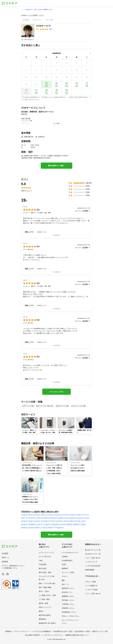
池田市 (51, 515)
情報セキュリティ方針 (100, 631)
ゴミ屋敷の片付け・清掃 (47, 595)
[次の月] (90, 53)
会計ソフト (66, 584)
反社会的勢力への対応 (82, 631)
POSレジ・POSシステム (70, 616)
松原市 (80, 518)
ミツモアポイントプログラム (52, 635)
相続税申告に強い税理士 (47, 623)
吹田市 (58, 515)
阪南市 (57, 524)
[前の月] (23, 53)
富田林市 (54, 518)
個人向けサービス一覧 (93, 550)
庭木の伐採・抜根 (45, 572)
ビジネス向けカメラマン (70, 553)
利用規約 (8, 631)
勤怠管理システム (68, 588)
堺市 (30, 515)
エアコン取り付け (45, 557)
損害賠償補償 (90, 570)
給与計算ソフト (67, 592)
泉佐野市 (46, 518)
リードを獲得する (91, 586)
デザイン (65, 576)
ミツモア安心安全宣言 (93, 566)
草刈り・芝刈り (44, 591)
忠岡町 (83, 524)
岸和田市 (37, 515)
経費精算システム (68, 596)
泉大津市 (65, 515)
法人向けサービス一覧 (93, 554)
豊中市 (45, 515)
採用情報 (5, 562)
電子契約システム (68, 600)
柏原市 (38, 521)
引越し (41, 560)
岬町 (37, 528)
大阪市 (25, 515)
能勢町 (76, 524)
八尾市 (38, 518)
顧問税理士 (43, 619)
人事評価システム (68, 604)
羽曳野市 (46, 521)
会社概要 (5, 553)
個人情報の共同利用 (33, 635)
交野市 (40, 524)
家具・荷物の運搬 (45, 587)
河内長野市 (72, 518)
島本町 (63, 524)
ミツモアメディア (91, 562)
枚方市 (25, 518)
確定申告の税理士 (45, 615)
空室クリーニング (45, 607)
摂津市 (60, 521)
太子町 (43, 528)
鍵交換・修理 (43, 603)
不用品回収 (43, 564)
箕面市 (31, 521)
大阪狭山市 (48, 524)
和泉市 (25, 521)
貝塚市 (80, 515)
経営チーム (6, 558)
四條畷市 (32, 524)
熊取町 (25, 528)
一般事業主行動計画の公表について (76, 635)
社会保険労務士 (67, 560)
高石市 (66, 521)
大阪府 (40, 10)
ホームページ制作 (68, 572)
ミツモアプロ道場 (91, 590)
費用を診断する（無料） (56, 166)
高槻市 (73, 515)
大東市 (87, 518)
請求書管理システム (69, 612)
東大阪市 (82, 521)
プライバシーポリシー (21, 631)
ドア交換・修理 (44, 599)
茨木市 (31, 518)
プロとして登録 (90, 582)
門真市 (53, 521)
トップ (23, 10)
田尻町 (31, 528)
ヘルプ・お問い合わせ (93, 558)
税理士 (41, 611)
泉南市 (25, 524)
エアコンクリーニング (46, 553)
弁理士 (64, 564)
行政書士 (65, 557)
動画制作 (65, 568)
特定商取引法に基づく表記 (63, 631)
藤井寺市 (74, 521)
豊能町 (70, 524)
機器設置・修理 (32, 10)
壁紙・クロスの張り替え (47, 583)
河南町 (50, 528)
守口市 (86, 515)
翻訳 (63, 580)
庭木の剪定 (43, 568)
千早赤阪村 (58, 528)
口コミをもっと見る (56, 392)
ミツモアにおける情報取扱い (41, 631)
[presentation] (26, 20)
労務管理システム (68, 608)
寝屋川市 (62, 518)
